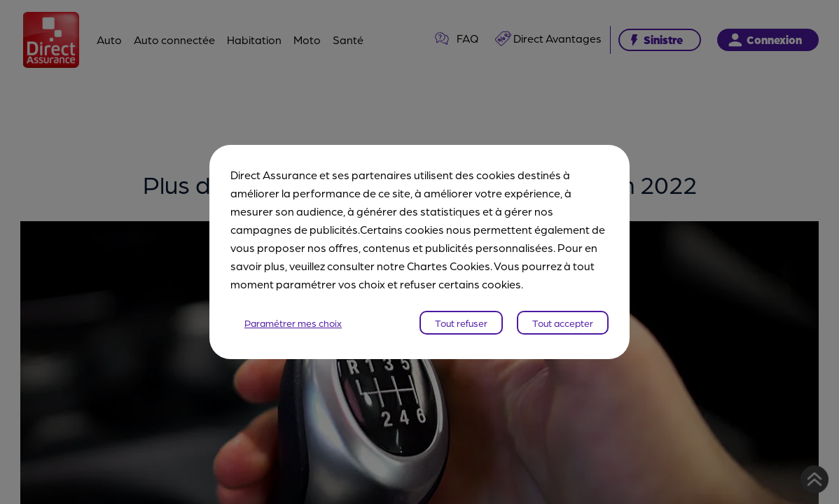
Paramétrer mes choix (293, 323)
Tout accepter (563, 323)
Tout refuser (461, 323)
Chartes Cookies (449, 266)
